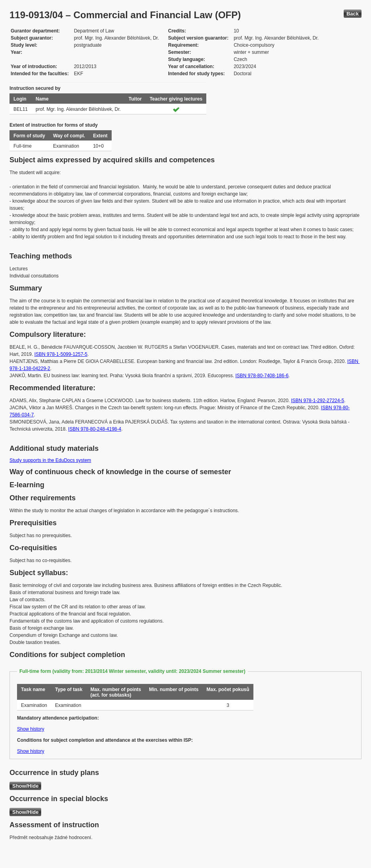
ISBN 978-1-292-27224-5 (318, 401)
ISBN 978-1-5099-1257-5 (61, 354)
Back (353, 14)
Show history (31, 729)
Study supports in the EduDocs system (50, 460)
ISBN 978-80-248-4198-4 (95, 429)
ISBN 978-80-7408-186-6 (262, 376)
